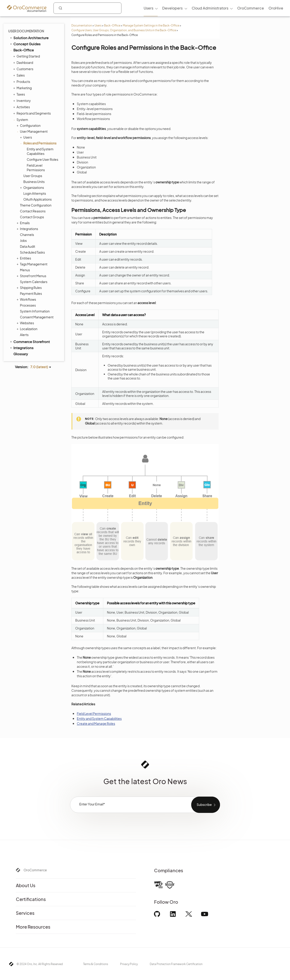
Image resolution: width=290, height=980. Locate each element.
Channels (27, 235)
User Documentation (26, 31)
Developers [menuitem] (172, 8)
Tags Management (33, 264)
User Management (33, 131)
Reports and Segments (33, 113)
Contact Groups (32, 217)
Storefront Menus (32, 276)
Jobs (23, 240)
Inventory (23, 101)
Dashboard (24, 62)
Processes (28, 305)
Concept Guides (25, 44)
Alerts (24, 335)
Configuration (29, 125)
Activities (22, 107)
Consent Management (37, 317)
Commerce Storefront (30, 341)
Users (98, 25)
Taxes (20, 94)
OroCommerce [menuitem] (251, 8)
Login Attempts (35, 193)
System (21, 120)
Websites (26, 323)
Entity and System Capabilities (40, 151)
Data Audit (28, 246)
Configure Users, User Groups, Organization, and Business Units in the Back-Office (124, 30)
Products (22, 82)
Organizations (33, 187)
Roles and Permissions (39, 143)
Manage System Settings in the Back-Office (151, 25)
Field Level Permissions (36, 168)
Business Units (34, 182)
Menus (25, 270)
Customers (24, 69)
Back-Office (112, 25)
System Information (35, 311)
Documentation (82, 25)
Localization (28, 329)
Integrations (28, 229)
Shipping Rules (30, 288)
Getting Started (27, 56)
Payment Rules (31, 293)
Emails (24, 223)
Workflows (27, 299)
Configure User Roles (42, 159)
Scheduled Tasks (32, 252)
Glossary (21, 354)
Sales (19, 75)
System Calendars (34, 282)
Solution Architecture (29, 38)
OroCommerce (35, 870)
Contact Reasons (33, 211)
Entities (24, 258)
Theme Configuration (36, 205)
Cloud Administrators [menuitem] (210, 8)
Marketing (23, 88)
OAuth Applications (37, 199)
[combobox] (87, 8)
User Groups (33, 176)
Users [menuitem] (149, 8)
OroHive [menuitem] (276, 8)
